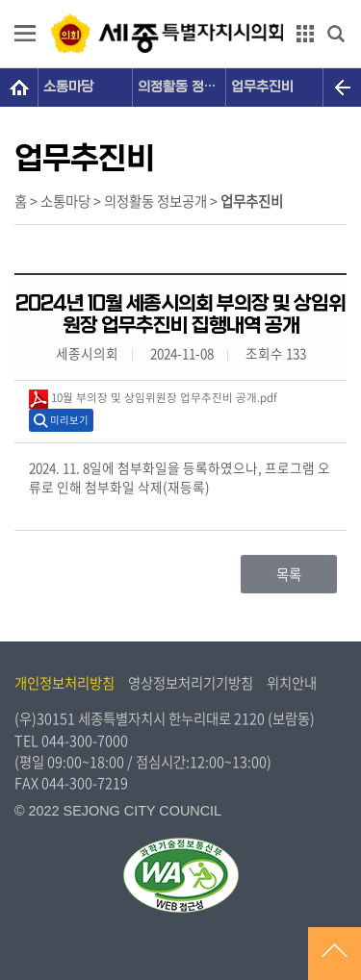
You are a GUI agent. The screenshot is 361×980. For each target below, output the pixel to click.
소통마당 (68, 87)
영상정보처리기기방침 (191, 683)
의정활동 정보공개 (182, 87)
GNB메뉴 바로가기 (181, 1)
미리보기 (69, 420)
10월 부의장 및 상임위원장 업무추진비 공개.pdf (153, 399)
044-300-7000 (85, 741)
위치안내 (292, 683)
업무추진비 (262, 87)
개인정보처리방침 (64, 683)
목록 (289, 574)
